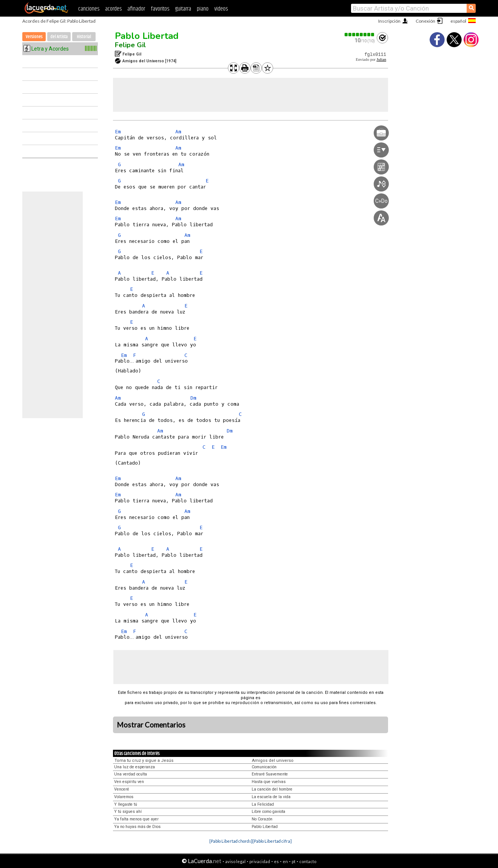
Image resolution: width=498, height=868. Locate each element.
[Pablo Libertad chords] (231, 841)
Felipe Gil (130, 45)
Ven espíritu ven (129, 782)
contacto (308, 861)
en (285, 861)
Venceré (122, 789)
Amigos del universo (273, 761)
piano (203, 9)
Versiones (34, 37)
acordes (113, 9)
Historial (84, 37)
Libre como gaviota (268, 812)
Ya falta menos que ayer (136, 819)
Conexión (425, 21)
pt (294, 861)
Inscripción (389, 21)
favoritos (160, 9)
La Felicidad (263, 804)
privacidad (260, 861)
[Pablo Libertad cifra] (272, 841)
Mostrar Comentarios (151, 725)
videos (221, 9)
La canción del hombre (272, 789)
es (276, 861)
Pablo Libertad (147, 36)
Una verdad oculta (131, 774)
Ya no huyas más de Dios (137, 827)
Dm (193, 398)
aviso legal (235, 861)
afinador (136, 9)
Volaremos (124, 797)
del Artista (59, 37)
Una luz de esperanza (135, 767)
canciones (89, 9)
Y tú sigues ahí (128, 812)
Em (118, 132)
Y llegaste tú (126, 804)
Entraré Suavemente (270, 774)
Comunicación (264, 767)
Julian (381, 59)
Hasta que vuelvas (269, 782)
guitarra (183, 9)
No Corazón (262, 819)
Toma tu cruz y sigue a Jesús (144, 761)
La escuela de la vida (271, 797)
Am (178, 132)
